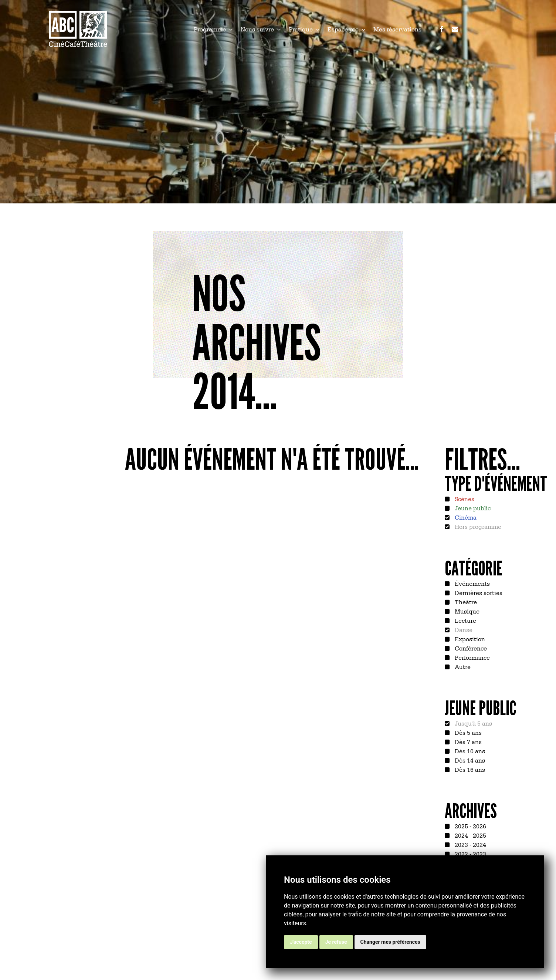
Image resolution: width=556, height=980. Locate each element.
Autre (462, 666)
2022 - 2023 (470, 854)
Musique (466, 611)
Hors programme (477, 526)
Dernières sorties (478, 592)
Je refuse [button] (336, 942)
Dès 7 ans (467, 741)
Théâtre (465, 602)
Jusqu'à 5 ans (473, 723)
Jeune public (472, 508)
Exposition (469, 639)
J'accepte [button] (301, 942)
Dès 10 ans (469, 751)
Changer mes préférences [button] (390, 942)
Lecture (465, 620)
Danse (463, 629)
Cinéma (465, 517)
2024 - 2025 (470, 835)
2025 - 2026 (470, 826)
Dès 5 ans (467, 732)
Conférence (470, 648)
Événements (472, 583)
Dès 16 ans (469, 769)
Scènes (464, 499)
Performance (472, 657)
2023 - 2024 (470, 844)
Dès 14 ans (469, 760)
